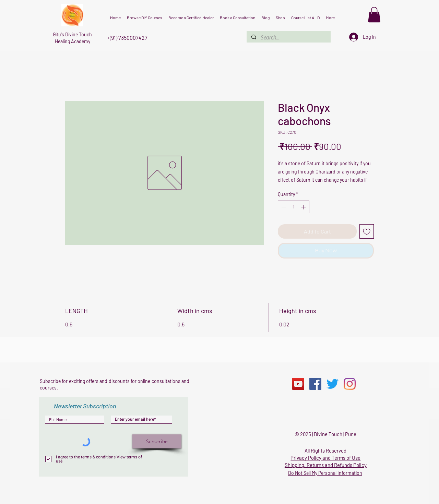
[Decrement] (283, 207)
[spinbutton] (294, 207)
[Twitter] (333, 384)
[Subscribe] (157, 441)
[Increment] (304, 207)
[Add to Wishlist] (367, 231)
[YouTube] (298, 384)
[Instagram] (350, 384)
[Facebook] (315, 384)
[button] (374, 15)
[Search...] (288, 38)
